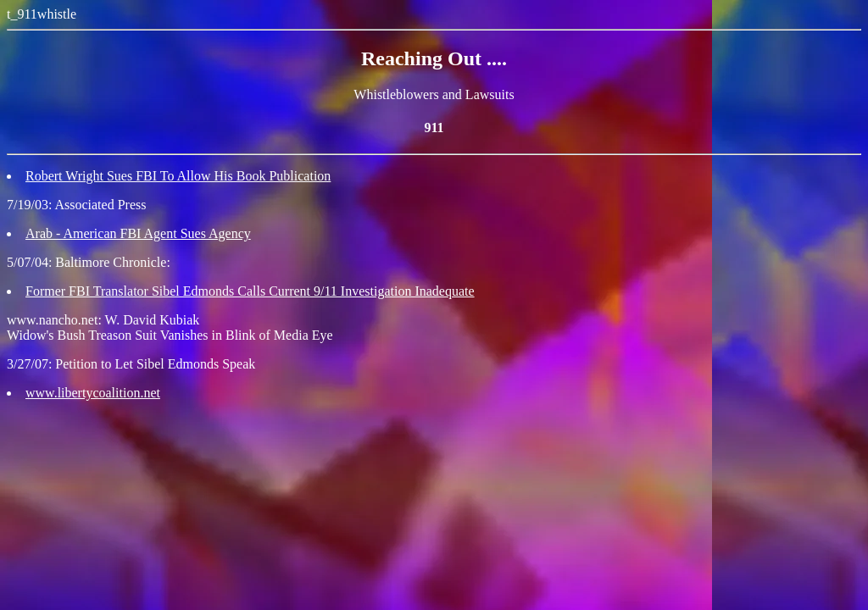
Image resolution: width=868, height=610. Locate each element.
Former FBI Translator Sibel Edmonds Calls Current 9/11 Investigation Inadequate (250, 291)
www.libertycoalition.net (93, 393)
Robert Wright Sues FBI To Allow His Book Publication (178, 176)
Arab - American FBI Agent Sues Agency (138, 233)
